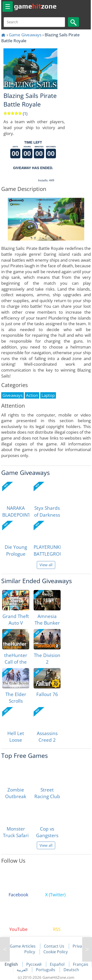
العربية (23, 970)
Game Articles (23, 946)
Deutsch (71, 970)
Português (46, 970)
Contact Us (54, 946)
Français (81, 964)
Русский (34, 964)
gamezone (35, 6)
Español (58, 964)
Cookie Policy (56, 952)
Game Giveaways (25, 35)
